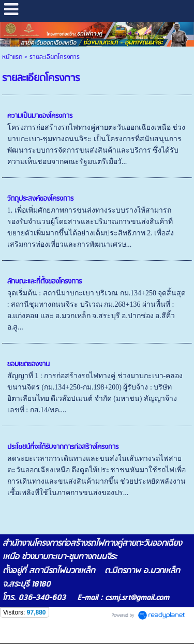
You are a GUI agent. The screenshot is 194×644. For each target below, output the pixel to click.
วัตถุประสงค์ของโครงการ (40, 199)
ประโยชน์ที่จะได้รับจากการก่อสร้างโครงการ (63, 447)
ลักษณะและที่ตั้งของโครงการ (44, 282)
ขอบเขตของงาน (28, 364)
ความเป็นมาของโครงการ (40, 116)
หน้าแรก (12, 57)
